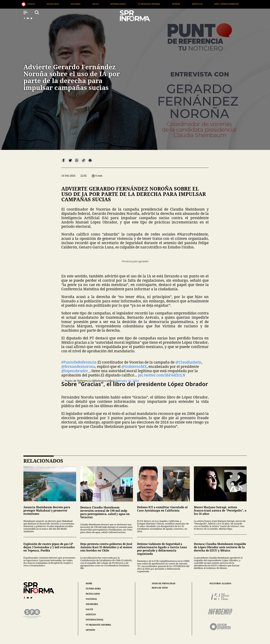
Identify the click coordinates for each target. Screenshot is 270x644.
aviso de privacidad (163, 584)
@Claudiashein (188, 362)
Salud (108, 4)
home (89, 583)
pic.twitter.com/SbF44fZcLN (162, 375)
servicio (91, 614)
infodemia (92, 604)
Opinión (188, 4)
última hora (93, 589)
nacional (91, 599)
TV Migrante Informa (162, 4)
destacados (93, 594)
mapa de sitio (160, 588)
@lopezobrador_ (76, 371)
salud (89, 609)
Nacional (88, 4)
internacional (95, 620)
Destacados (65, 4)
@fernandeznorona (78, 366)
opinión (90, 630)
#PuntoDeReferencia (79, 362)
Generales (42, 4)
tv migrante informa (98, 625)
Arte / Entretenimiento (239, 4)
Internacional (131, 4)
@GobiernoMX (134, 366)
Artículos (210, 4)
